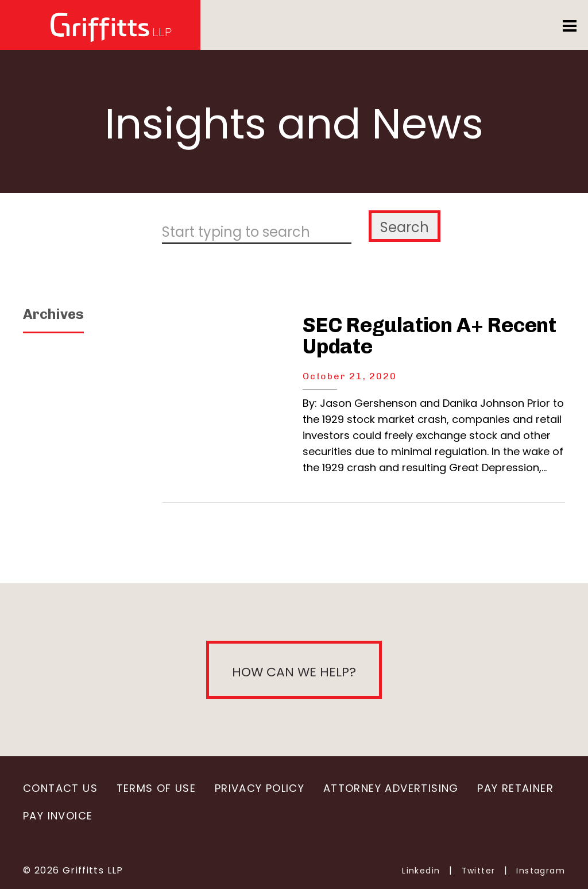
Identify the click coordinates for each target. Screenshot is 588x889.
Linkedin (421, 871)
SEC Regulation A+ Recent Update (430, 336)
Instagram (541, 871)
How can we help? (294, 672)
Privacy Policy (260, 788)
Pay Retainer (515, 788)
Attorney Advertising (391, 788)
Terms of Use (156, 788)
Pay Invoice (58, 816)
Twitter (479, 871)
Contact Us (60, 788)
